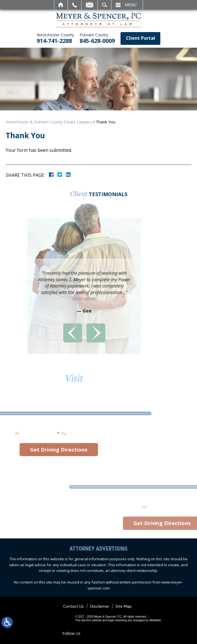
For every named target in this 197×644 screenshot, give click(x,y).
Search (104, 5)
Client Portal (141, 38)
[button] (32, 333)
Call (75, 5)
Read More (43, 299)
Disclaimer (100, 606)
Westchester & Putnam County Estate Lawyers (49, 122)
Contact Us (73, 606)
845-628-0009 (97, 38)
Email (90, 5)
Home (61, 5)
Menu (131, 5)
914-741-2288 (55, 38)
